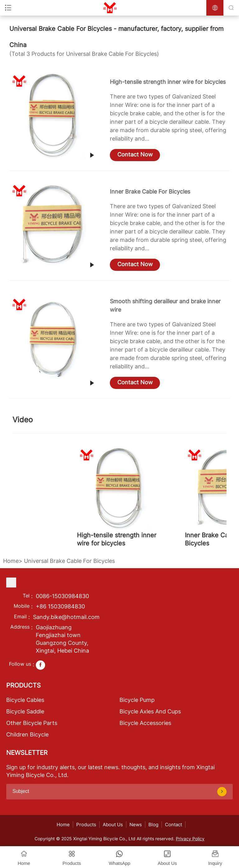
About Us (113, 825)
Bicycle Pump (137, 700)
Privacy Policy (190, 839)
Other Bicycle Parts (32, 723)
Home (11, 561)
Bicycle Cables (25, 700)
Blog (153, 825)
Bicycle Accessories (145, 723)
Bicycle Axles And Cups (150, 711)
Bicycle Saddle (25, 711)
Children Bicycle (27, 734)
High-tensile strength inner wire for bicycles (168, 82)
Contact (173, 825)
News (136, 825)
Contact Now (135, 154)
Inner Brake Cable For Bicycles (150, 192)
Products (86, 825)
